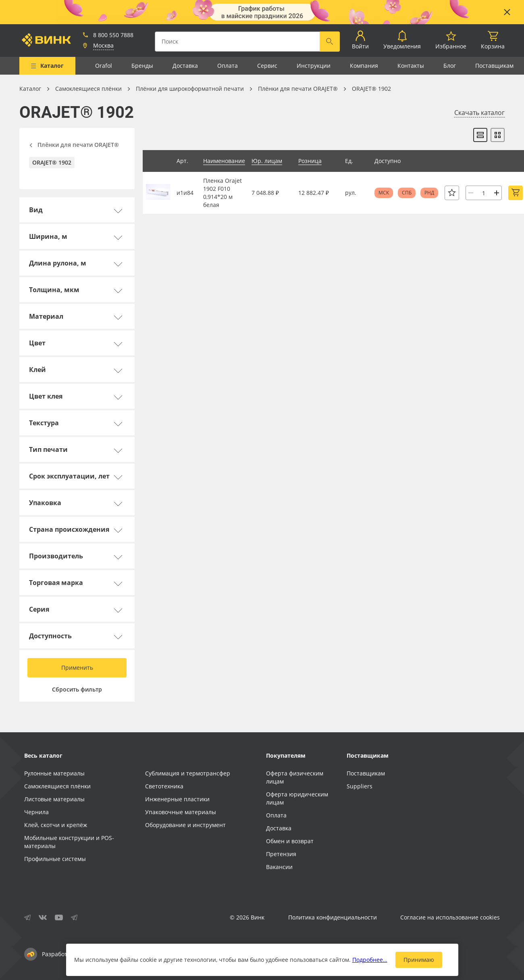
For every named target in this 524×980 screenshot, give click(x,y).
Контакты (411, 66)
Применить (77, 668)
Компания (364, 66)
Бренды (142, 66)
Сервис (267, 66)
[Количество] (484, 193)
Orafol (104, 66)
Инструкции (314, 66)
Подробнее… (370, 960)
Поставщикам (494, 66)
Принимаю (419, 960)
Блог (450, 66)
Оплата (228, 66)
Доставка (185, 66)
